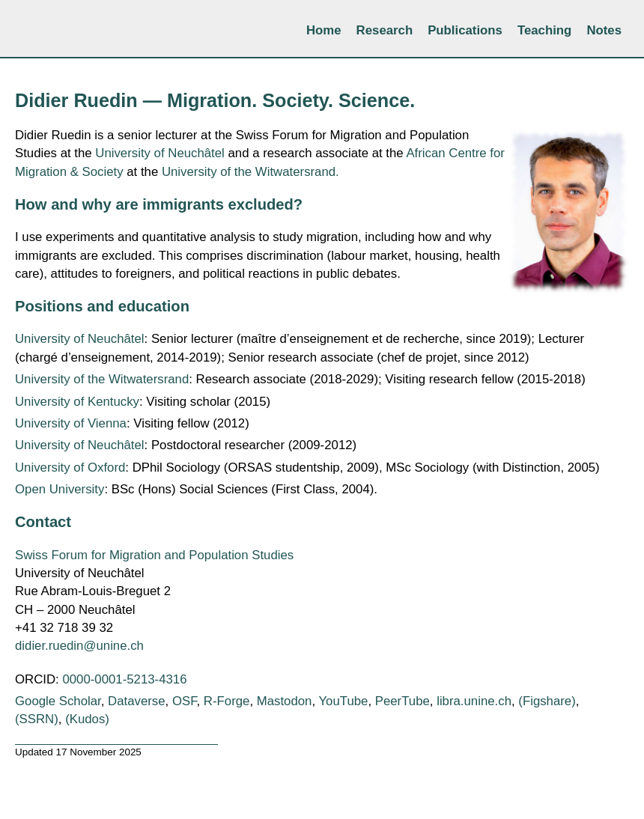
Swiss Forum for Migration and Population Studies (154, 555)
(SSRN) (37, 719)
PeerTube (402, 701)
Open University (60, 489)
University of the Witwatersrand (102, 379)
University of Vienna (71, 423)
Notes (604, 30)
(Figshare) (547, 701)
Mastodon (285, 701)
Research (385, 30)
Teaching (544, 30)
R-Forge (227, 701)
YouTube (343, 701)
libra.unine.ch (474, 701)
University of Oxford (70, 468)
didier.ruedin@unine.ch (79, 646)
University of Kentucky (77, 402)
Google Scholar (58, 701)
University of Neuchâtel (160, 153)
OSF (185, 701)
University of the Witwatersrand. (250, 172)
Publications (465, 30)
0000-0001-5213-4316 (124, 679)
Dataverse (136, 701)
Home (324, 30)
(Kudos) (87, 719)
